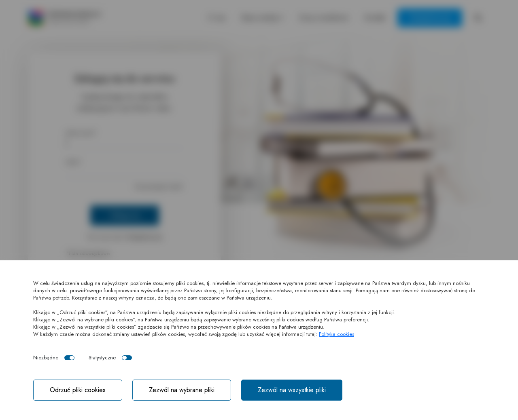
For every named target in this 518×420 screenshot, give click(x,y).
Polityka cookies (336, 334)
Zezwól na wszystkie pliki (292, 390)
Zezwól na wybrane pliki (182, 390)
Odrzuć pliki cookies (78, 390)
